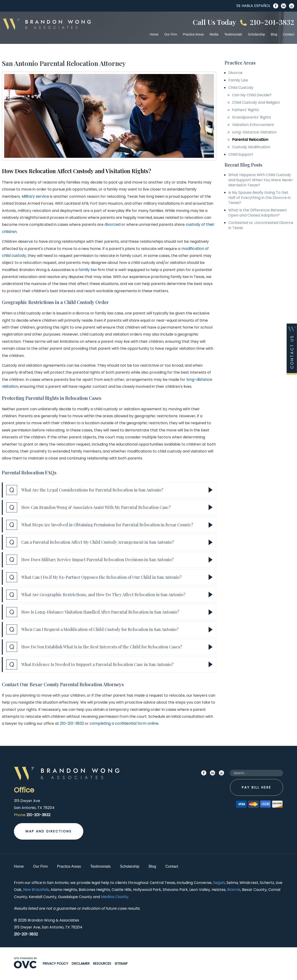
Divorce (235, 73)
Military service (35, 196)
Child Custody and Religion (256, 102)
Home (154, 34)
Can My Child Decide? (252, 95)
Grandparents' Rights (252, 117)
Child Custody (241, 88)
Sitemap (121, 964)
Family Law (238, 80)
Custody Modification (251, 147)
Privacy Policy (55, 964)
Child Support (241, 154)
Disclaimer (81, 964)
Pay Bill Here (257, 787)
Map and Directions (49, 831)
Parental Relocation (250, 140)
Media (214, 34)
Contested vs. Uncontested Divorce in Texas (261, 225)
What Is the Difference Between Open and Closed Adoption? (258, 213)
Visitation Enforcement (253, 125)
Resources (102, 964)
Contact (289, 34)
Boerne (234, 890)
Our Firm (171, 34)
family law (88, 270)
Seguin (219, 883)
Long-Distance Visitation (254, 132)
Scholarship (257, 34)
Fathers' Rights (245, 110)
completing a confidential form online (124, 723)
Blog (274, 34)
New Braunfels (36, 890)
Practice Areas (193, 34)
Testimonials (233, 34)
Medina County (115, 897)
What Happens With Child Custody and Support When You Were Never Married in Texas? (261, 180)
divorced (112, 225)
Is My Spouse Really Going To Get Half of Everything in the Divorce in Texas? (260, 198)
